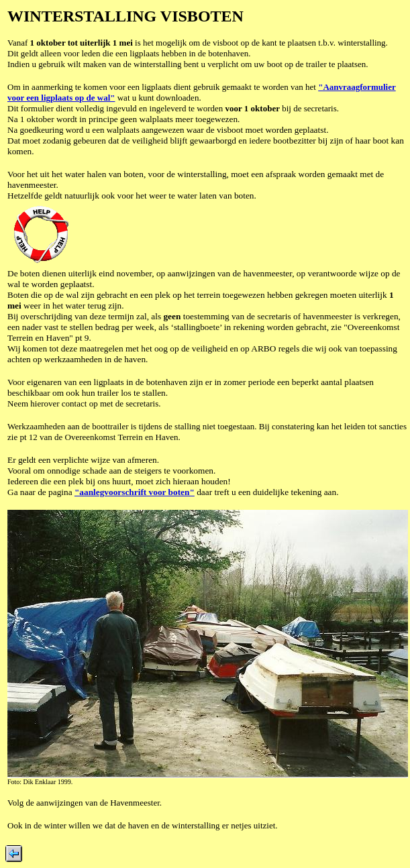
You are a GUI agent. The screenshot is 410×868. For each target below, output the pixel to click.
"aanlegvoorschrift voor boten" (135, 492)
